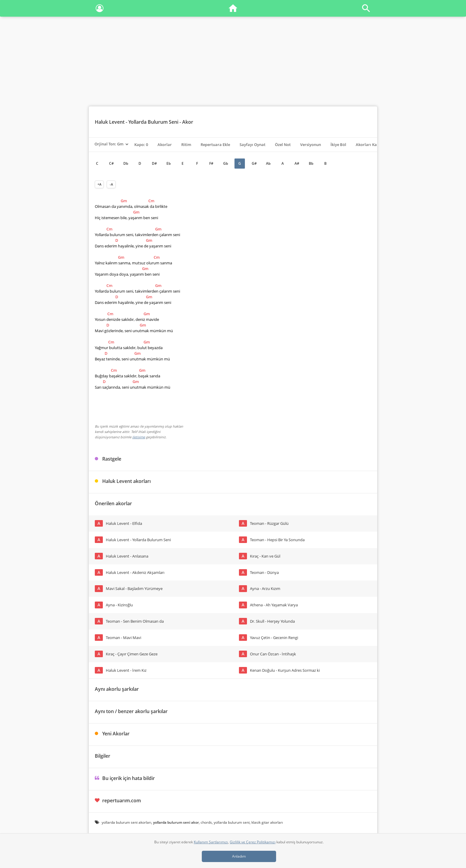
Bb (311, 163)
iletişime (139, 437)
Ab (268, 163)
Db (126, 163)
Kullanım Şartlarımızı (211, 842)
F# (211, 163)
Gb (226, 163)
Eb (169, 163)
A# (297, 163)
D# (154, 163)
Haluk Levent (110, 122)
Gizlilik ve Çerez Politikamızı (253, 842)
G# (254, 163)
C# (111, 163)
